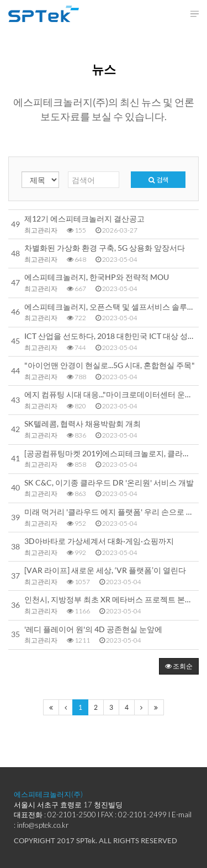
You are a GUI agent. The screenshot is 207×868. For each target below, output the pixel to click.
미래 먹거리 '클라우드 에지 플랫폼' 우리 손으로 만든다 (110, 512)
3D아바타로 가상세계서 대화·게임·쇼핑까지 (99, 541)
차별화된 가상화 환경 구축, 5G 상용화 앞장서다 (105, 248)
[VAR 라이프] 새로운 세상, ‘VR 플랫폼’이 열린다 (105, 570)
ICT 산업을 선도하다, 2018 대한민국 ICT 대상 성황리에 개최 (110, 336)
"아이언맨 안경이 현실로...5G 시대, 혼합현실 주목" (110, 365)
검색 (158, 179)
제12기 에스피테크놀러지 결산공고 (84, 219)
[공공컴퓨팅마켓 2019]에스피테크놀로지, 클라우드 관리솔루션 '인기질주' (110, 454)
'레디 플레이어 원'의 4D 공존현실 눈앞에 (93, 629)
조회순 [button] (179, 666)
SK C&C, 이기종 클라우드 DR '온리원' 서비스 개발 (109, 483)
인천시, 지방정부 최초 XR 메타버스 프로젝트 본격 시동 (110, 600)
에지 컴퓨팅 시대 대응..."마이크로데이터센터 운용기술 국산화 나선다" (110, 395)
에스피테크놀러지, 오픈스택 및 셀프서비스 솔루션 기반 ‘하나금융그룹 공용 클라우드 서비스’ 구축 (110, 307)
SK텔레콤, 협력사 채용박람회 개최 (83, 424)
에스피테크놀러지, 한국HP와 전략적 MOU (97, 277)
